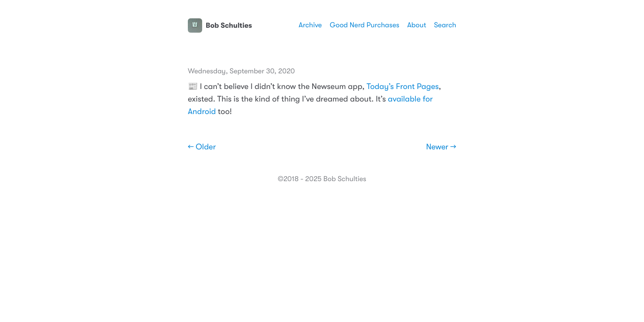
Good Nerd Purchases (364, 25)
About (416, 25)
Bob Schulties (220, 25)
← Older (202, 147)
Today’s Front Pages (403, 87)
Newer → (441, 147)
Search (445, 25)
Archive (310, 25)
